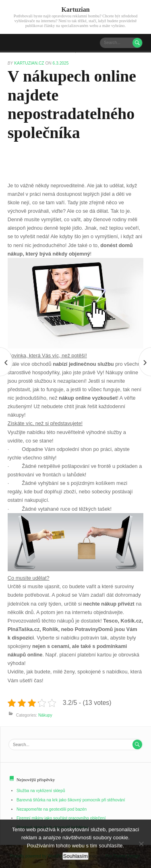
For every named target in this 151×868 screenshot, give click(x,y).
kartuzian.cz (30, 63)
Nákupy (45, 715)
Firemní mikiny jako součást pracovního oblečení (61, 818)
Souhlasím (75, 856)
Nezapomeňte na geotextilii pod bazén (52, 809)
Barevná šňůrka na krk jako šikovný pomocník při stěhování (71, 800)
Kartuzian (75, 9)
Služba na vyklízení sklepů (41, 791)
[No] (141, 844)
